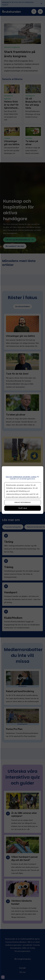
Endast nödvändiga (23, 502)
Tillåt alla (23, 508)
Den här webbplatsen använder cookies (21, 477)
